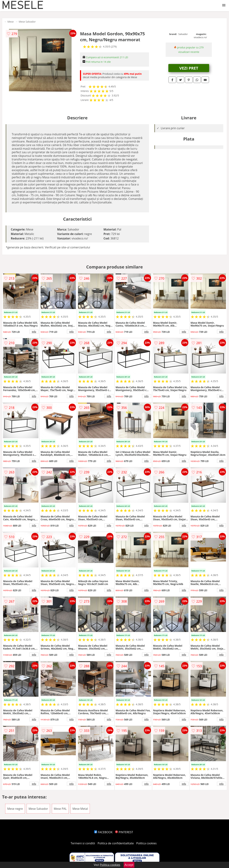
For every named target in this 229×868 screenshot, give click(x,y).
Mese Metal (80, 809)
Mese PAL (60, 809)
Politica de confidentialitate (116, 843)
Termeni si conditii (83, 843)
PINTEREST (124, 832)
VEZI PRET (189, 68)
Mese (10, 22)
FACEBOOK (103, 832)
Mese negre (15, 809)
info (34, 332)
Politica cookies (147, 843)
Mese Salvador (27, 22)
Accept (129, 865)
